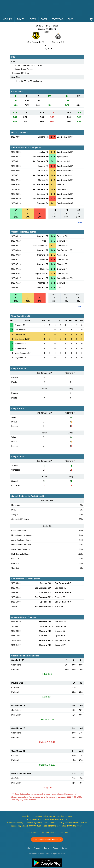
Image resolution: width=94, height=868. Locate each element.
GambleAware (32, 832)
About (55, 848)
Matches (7, 19)
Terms (46, 848)
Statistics (57, 19)
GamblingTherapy (49, 832)
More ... (81, 222)
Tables (21, 19)
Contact (65, 848)
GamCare (64, 832)
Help (28, 848)
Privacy (37, 848)
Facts (33, 19)
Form (44, 19)
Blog (71, 19)
